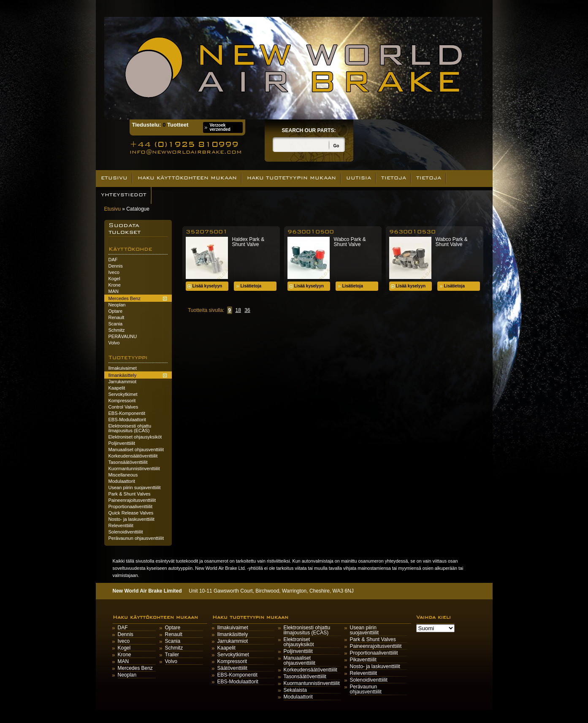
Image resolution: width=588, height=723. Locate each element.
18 (238, 310)
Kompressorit (122, 401)
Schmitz (117, 330)
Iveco (114, 272)
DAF (113, 260)
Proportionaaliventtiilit (131, 506)
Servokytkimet (123, 394)
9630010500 (311, 232)
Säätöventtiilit (232, 668)
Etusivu (114, 178)
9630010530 (412, 232)
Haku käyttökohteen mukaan (187, 178)
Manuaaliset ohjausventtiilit (136, 450)
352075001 (207, 232)
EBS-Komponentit (127, 413)
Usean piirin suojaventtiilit (135, 487)
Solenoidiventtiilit (126, 532)
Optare (116, 311)
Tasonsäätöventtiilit (128, 462)
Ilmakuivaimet (123, 368)
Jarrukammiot (123, 382)
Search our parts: (309, 130)
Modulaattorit (122, 481)
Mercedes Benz (135, 668)
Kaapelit (117, 388)
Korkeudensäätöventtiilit (133, 456)
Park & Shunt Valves (130, 494)
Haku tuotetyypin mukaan (291, 178)
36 (247, 310)
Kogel (114, 279)
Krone (115, 285)
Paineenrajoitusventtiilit (132, 500)
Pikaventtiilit (363, 660)
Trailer (172, 655)
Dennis (116, 266)
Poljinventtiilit (122, 443)
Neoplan (117, 305)
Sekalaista (295, 690)
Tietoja (394, 178)
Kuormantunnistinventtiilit (134, 468)
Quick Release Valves (131, 513)
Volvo (114, 343)
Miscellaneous (123, 475)
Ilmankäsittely (233, 634)
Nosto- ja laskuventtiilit (131, 519)
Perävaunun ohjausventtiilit (136, 538)
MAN (114, 291)
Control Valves (123, 407)
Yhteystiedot (124, 195)
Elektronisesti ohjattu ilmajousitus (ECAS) (130, 428)
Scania (116, 324)
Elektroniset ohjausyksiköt (135, 437)
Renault (117, 317)
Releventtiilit (121, 525)
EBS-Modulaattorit (127, 420)
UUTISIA (359, 178)
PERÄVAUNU (123, 336)
